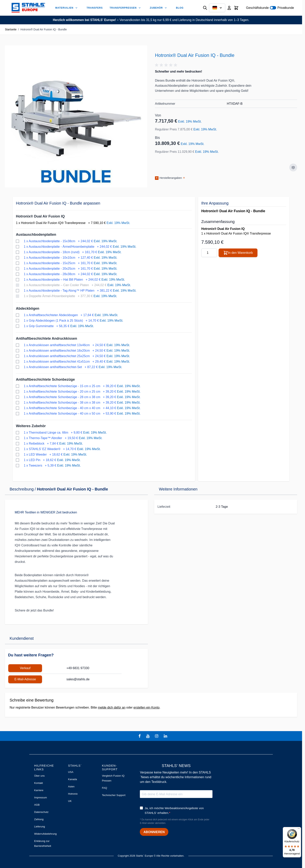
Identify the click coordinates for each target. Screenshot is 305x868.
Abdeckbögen (28, 308)
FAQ (104, 788)
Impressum (41, 797)
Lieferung (40, 827)
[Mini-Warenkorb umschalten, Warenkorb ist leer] (236, 8)
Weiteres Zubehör (31, 426)
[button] (167, 65)
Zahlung (39, 819)
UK (70, 801)
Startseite (11, 29)
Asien (71, 787)
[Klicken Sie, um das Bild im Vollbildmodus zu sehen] (76, 116)
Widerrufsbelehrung (45, 834)
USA (71, 772)
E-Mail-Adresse (25, 679)
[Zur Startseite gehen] (28, 8)
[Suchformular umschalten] (205, 8)
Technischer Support (114, 795)
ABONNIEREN (154, 832)
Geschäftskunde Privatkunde (270, 8)
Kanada (72, 779)
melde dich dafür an (112, 707)
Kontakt (39, 783)
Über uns (39, 776)
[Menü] (299, 829)
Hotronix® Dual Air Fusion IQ (40, 216)
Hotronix (73, 794)
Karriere (39, 790)
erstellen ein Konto (147, 707)
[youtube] (148, 736)
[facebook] (140, 736)
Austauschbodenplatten (36, 235)
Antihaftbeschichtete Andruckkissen (46, 338)
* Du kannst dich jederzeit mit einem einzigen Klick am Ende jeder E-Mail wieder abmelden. (175, 821)
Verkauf (25, 668)
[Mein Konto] (229, 8)
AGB (37, 805)
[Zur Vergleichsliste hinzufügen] (293, 167)
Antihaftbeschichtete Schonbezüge (45, 379)
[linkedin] (166, 736)
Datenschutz (41, 812)
